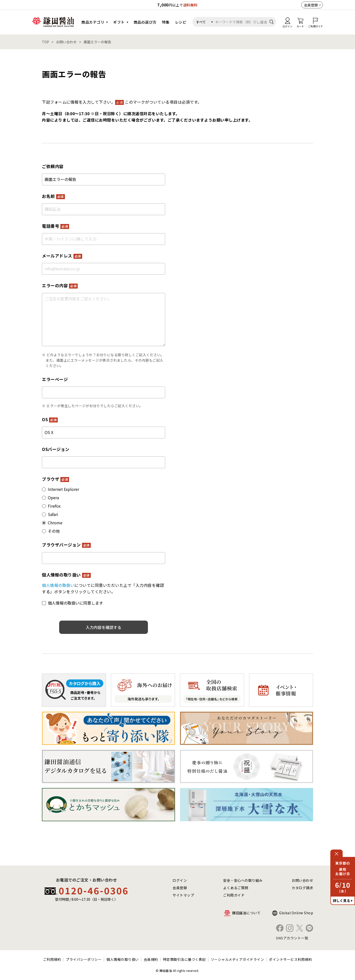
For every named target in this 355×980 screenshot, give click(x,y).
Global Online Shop (296, 913)
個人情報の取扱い (58, 585)
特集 (166, 22)
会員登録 (311, 5)
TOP (45, 42)
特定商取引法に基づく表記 (184, 959)
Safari (53, 514)
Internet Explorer (63, 489)
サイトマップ (183, 895)
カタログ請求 (302, 888)
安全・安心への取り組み (243, 880)
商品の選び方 (145, 22)
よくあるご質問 (236, 888)
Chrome (55, 523)
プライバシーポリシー (84, 959)
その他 (54, 531)
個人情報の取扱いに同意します (75, 603)
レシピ (181, 22)
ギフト (119, 22)
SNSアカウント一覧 (292, 938)
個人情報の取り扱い (123, 959)
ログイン (180, 880)
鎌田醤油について (246, 913)
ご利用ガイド (234, 895)
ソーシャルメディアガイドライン (238, 959)
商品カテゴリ (93, 22)
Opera (53, 498)
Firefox (54, 506)
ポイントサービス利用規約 (290, 959)
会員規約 (151, 959)
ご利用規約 (52, 959)
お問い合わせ (66, 42)
